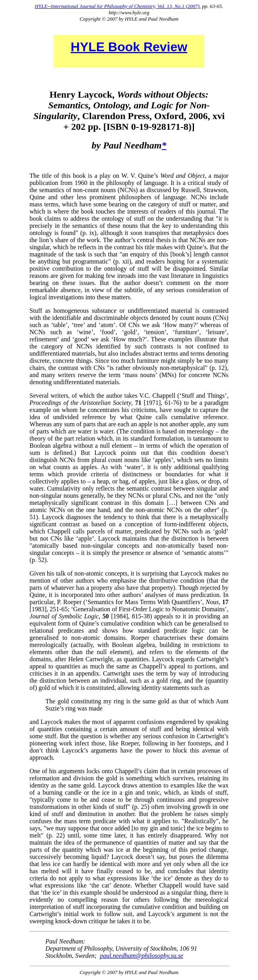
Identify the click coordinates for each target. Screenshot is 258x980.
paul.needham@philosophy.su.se (142, 956)
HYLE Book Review (129, 47)
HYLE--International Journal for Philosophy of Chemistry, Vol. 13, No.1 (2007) (117, 6)
